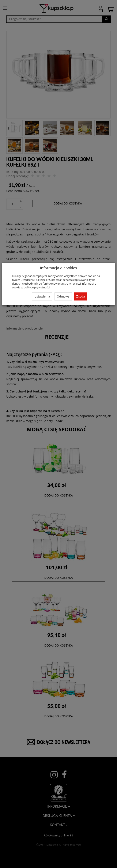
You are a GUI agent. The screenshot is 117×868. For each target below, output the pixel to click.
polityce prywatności (37, 287)
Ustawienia (42, 296)
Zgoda (81, 296)
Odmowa (63, 296)
